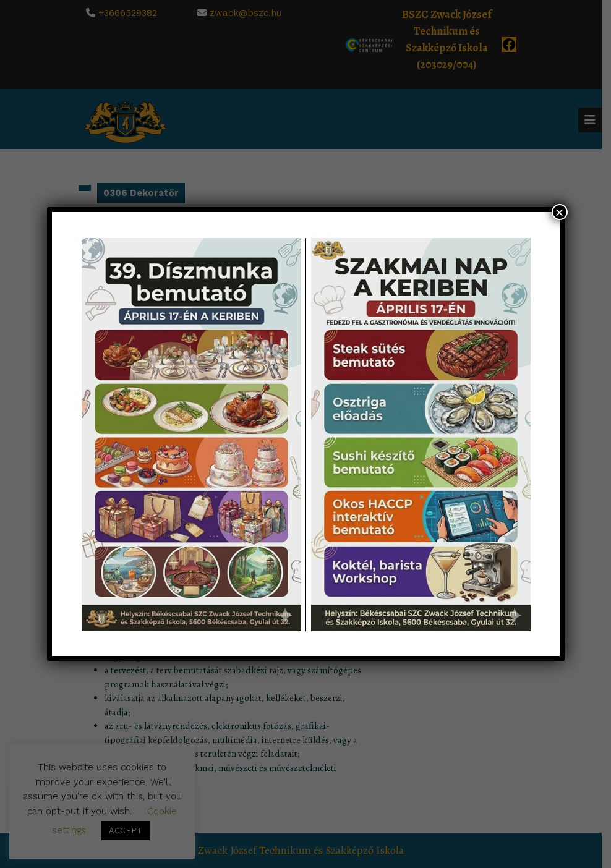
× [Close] (559, 212)
